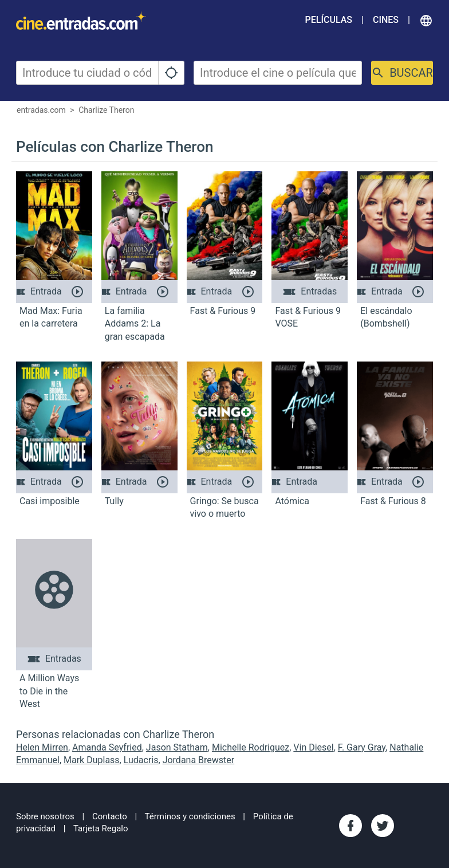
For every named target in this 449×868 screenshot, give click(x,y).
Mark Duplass (92, 760)
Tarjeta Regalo (101, 828)
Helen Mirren (42, 747)
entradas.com (41, 110)
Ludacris (141, 760)
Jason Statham (177, 747)
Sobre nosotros (45, 816)
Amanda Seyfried (107, 747)
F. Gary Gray (362, 747)
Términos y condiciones (190, 816)
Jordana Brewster (199, 760)
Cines (386, 20)
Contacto (110, 816)
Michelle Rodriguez (251, 747)
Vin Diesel (313, 747)
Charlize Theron (106, 110)
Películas (329, 20)
